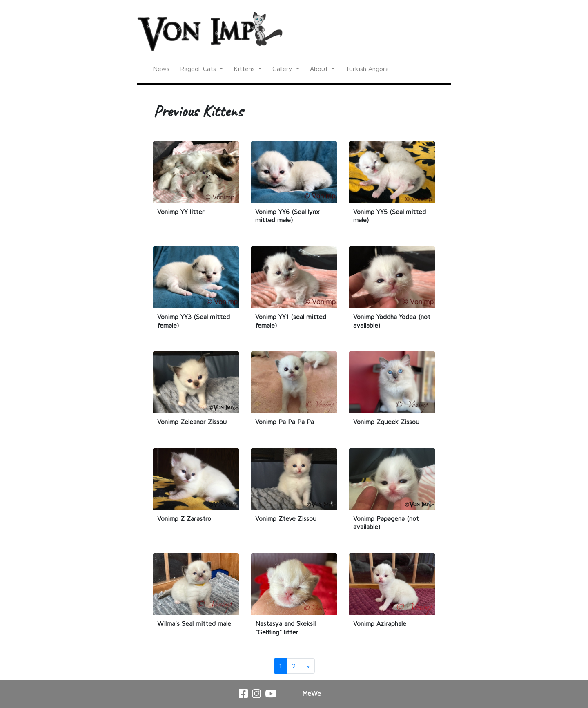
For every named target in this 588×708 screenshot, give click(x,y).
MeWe (312, 693)
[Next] (308, 666)
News (161, 69)
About (320, 69)
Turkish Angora (367, 69)
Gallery (283, 69)
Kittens (245, 69)
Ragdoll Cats (199, 69)
